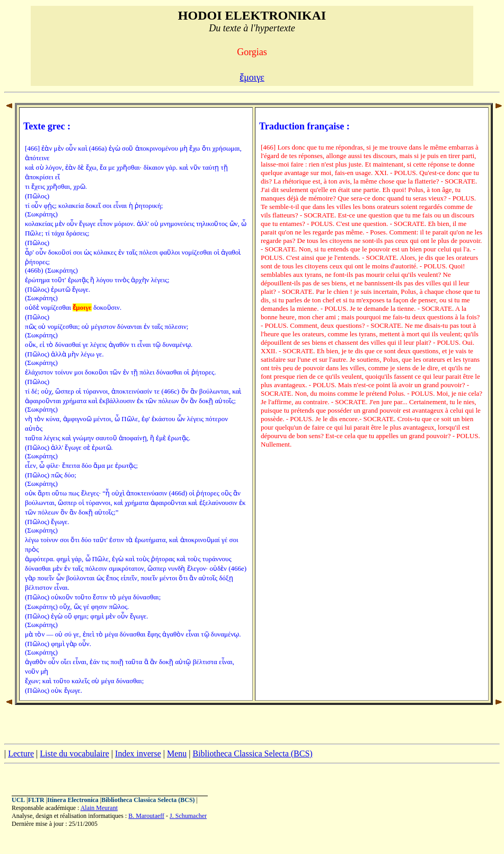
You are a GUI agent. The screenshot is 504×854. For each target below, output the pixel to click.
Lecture (21, 753)
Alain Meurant (99, 808)
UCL (18, 800)
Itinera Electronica (73, 800)
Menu (177, 753)
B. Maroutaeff (146, 816)
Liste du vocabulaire (74, 753)
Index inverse (138, 753)
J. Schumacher (188, 816)
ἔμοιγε (252, 77)
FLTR (36, 800)
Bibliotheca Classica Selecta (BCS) (252, 753)
